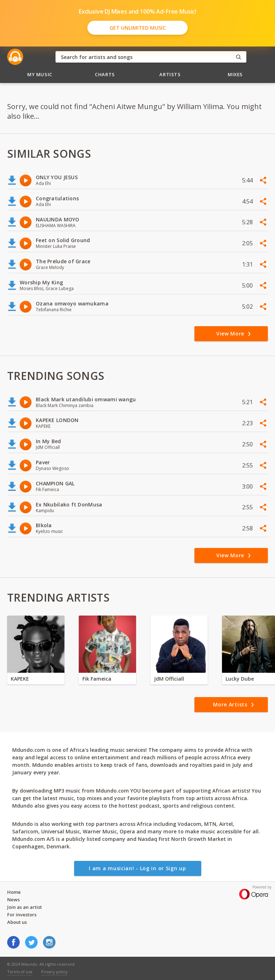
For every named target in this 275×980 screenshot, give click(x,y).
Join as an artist (25, 907)
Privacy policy (54, 972)
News (13, 900)
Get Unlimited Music (138, 28)
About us (17, 922)
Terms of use (20, 972)
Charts (105, 74)
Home (14, 892)
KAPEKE (20, 679)
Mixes (235, 74)
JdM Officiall (169, 679)
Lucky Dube (240, 679)
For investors (22, 915)
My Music (40, 74)
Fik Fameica (97, 679)
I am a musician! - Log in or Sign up (137, 868)
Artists (170, 74)
